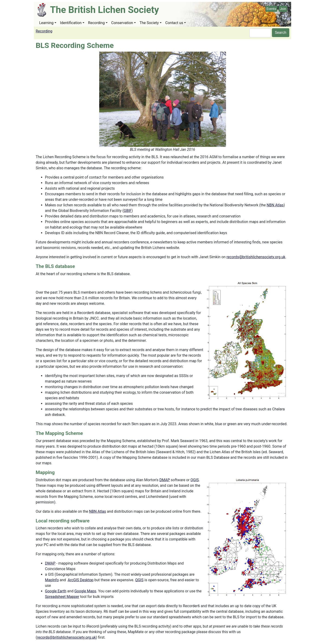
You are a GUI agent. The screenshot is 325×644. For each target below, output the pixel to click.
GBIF (128, 211)
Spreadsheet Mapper (62, 597)
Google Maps (85, 591)
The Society (149, 23)
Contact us (174, 23)
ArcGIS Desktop (81, 580)
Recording (96, 23)
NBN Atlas (275, 205)
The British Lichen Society (105, 10)
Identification (71, 23)
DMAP (165, 480)
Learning (46, 23)
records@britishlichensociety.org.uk (256, 257)
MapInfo (52, 580)
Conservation (122, 23)
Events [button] (271, 9)
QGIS (195, 480)
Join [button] (283, 9)
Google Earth (56, 591)
